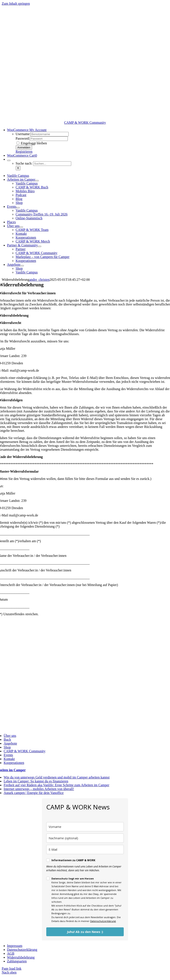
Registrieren (24, 152)
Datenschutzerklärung (103, 921)
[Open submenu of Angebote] (22, 266)
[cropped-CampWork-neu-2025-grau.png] (85, 119)
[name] (85, 827)
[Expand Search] (9, 160)
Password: (23, 138)
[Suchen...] (52, 164)
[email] (85, 849)
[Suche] (18, 168)
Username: (23, 134)
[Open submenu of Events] (18, 208)
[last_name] (85, 838)
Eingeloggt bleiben (32, 143)
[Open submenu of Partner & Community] (40, 246)
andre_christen (39, 280)
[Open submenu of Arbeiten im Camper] (37, 181)
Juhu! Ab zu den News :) (85, 932)
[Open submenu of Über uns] (21, 227)
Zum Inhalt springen (16, 4)
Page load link (12, 969)
